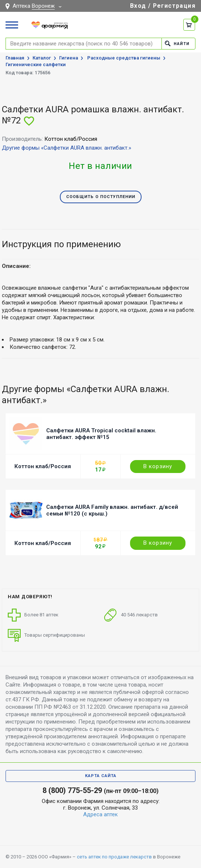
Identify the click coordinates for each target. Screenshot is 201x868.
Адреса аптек (100, 814)
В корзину (158, 466)
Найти (177, 43)
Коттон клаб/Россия (43, 466)
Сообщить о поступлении (101, 197)
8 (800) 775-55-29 (72, 790)
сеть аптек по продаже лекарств (114, 857)
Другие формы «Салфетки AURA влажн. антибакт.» (67, 148)
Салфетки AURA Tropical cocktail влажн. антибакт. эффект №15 (101, 434)
